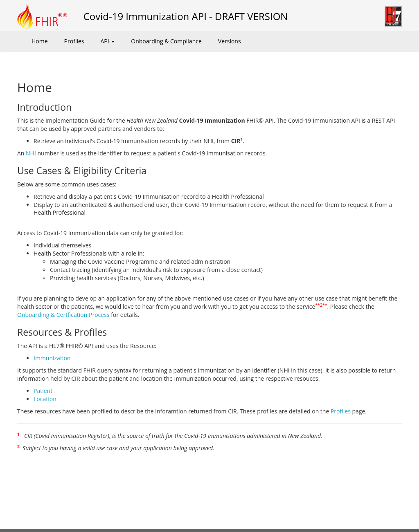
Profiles (74, 41)
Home (40, 41)
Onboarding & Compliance (166, 41)
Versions (230, 41)
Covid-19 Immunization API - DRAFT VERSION (186, 16)
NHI (31, 153)
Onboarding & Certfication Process (63, 315)
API (107, 41)
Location (45, 399)
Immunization (52, 358)
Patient (43, 391)
